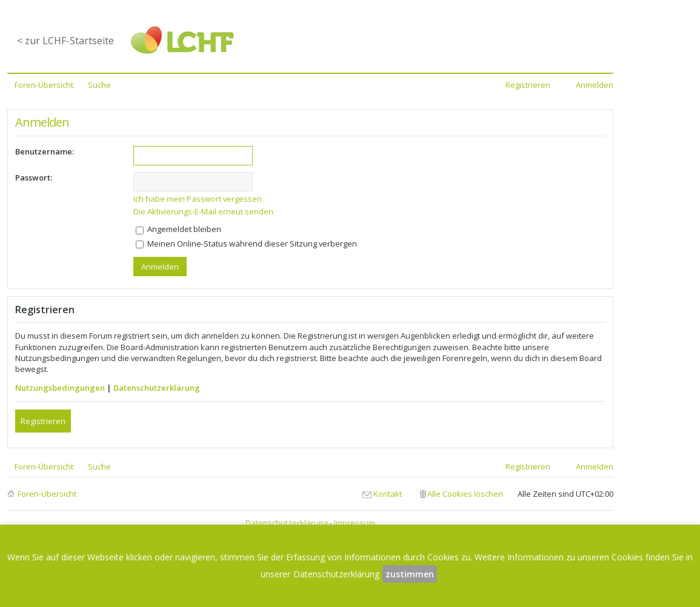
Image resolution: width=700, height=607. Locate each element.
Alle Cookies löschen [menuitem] (465, 494)
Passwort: (34, 177)
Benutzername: (45, 151)
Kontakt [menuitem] (388, 494)
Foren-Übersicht (47, 494)
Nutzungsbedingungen (60, 388)
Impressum (355, 523)
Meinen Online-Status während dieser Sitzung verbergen (246, 244)
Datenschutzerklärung (157, 388)
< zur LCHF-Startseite (65, 41)
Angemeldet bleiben (178, 229)
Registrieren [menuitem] (528, 85)
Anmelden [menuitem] (595, 85)
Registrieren (43, 421)
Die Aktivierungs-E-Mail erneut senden (203, 211)
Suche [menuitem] (99, 85)
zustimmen (410, 574)
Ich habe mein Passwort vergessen (198, 199)
